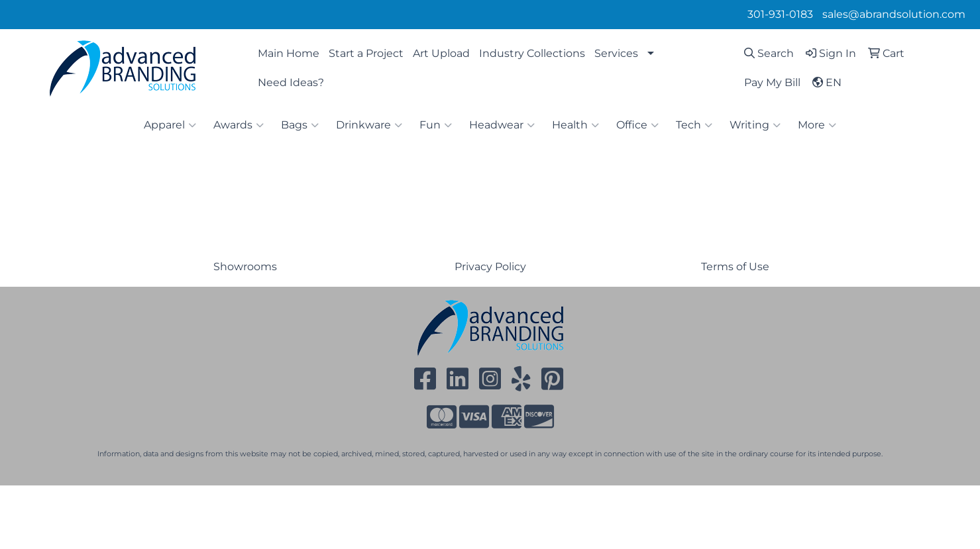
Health (575, 125)
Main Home (289, 53)
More (817, 125)
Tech (694, 125)
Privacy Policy (490, 267)
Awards (239, 125)
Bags (300, 125)
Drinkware (369, 125)
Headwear (502, 125)
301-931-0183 (780, 14)
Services (616, 53)
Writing (755, 125)
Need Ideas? (291, 82)
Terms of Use (735, 267)
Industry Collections (532, 53)
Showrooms (245, 267)
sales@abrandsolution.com (894, 14)
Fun (436, 125)
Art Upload (441, 53)
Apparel (170, 125)
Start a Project (366, 53)
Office (637, 125)
